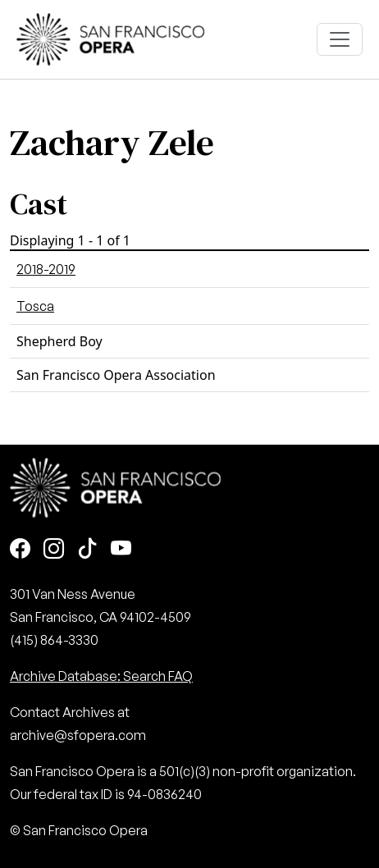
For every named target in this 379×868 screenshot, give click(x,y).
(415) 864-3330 (54, 640)
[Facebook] (20, 550)
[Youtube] (121, 550)
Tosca (35, 306)
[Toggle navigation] (340, 39)
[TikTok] (87, 550)
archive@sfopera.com (78, 735)
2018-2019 (46, 269)
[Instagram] (54, 550)
